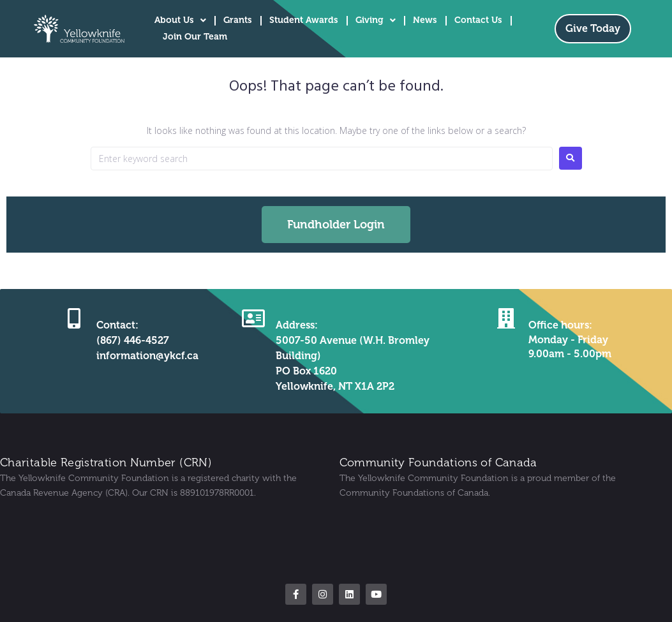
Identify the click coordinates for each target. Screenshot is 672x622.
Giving (376, 20)
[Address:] (253, 318)
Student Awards (304, 20)
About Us (180, 20)
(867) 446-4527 (133, 340)
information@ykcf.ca (147, 356)
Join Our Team (195, 37)
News (425, 20)
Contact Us (478, 20)
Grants (238, 20)
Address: (297, 325)
